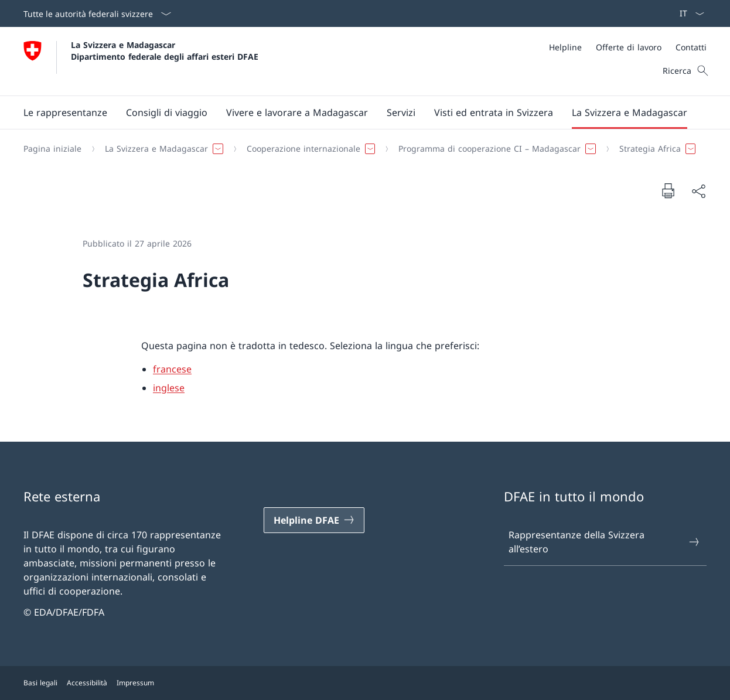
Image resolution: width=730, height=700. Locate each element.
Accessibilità (87, 683)
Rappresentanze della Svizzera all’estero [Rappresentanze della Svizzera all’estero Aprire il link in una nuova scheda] (605, 542)
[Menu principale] (356, 112)
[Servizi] (401, 112)
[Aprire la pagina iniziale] (141, 61)
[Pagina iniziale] (52, 149)
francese (172, 369)
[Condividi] (698, 191)
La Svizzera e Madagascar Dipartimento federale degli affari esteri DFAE (165, 50)
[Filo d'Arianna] (360, 149)
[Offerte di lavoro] (629, 47)
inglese (169, 388)
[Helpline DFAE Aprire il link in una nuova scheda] (314, 520)
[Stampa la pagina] (668, 190)
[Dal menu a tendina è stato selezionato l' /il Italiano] (688, 13)
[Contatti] (691, 47)
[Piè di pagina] (365, 683)
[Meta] (628, 47)
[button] (65, 112)
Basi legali (40, 683)
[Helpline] (565, 47)
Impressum (135, 683)
